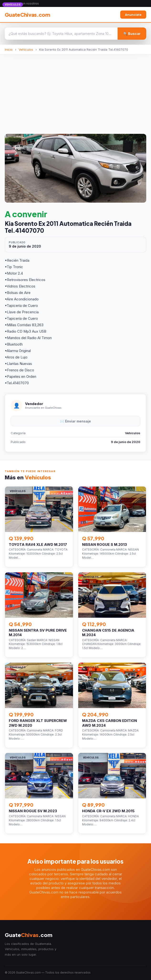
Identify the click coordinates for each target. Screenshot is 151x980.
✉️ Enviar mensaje (75, 421)
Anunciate (133, 15)
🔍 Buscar (132, 34)
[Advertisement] (75, 90)
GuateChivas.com (27, 15)
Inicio (9, 49)
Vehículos (26, 49)
